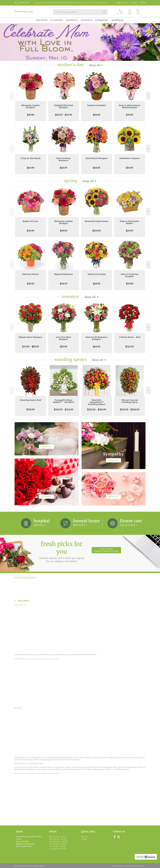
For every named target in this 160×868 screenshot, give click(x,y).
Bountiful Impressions (97, 221)
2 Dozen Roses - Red (130, 337)
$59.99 (130, 284)
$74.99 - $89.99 (31, 347)
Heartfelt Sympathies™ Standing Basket (97, 402)
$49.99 (31, 115)
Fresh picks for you (62, 551)
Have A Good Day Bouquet (130, 275)
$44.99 (31, 231)
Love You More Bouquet (64, 338)
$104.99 (97, 231)
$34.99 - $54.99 (64, 115)
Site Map (140, 866)
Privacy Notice (130, 866)
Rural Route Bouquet (97, 158)
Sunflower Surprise (130, 158)
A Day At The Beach (31, 158)
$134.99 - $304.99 (130, 409)
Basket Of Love (31, 221)
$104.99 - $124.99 (64, 409)
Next (148, 96)
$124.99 (130, 347)
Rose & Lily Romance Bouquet (97, 338)
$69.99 (97, 284)
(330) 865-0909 (24, 3)
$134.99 (31, 409)
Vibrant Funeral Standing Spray (130, 401)
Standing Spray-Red (31, 400)
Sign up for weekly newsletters (106, 550)
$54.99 (97, 168)
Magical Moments (64, 274)
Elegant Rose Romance (31, 337)
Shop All (95, 65)
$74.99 (130, 115)
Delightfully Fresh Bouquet (64, 106)
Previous (12, 96)
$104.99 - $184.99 (97, 409)
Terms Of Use (117, 866)
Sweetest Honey (31, 274)
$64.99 (31, 168)
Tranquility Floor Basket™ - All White (64, 401)
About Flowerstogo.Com (25, 577)
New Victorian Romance (64, 159)
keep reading (23, 600)
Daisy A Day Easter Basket (130, 222)
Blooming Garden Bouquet (31, 106)
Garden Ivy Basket (97, 105)
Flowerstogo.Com (24, 12)
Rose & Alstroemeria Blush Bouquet (130, 106)
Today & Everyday (97, 274)
